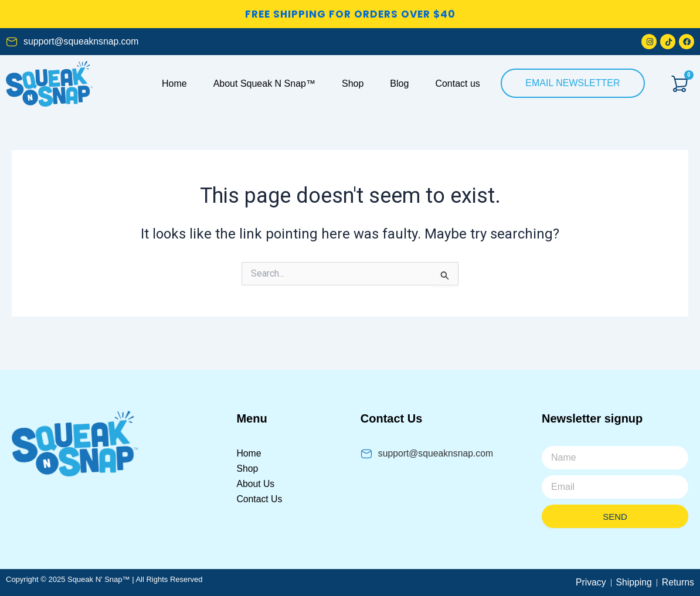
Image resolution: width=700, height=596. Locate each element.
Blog (399, 84)
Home (174, 84)
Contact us (457, 84)
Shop (353, 84)
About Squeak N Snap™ (264, 84)
